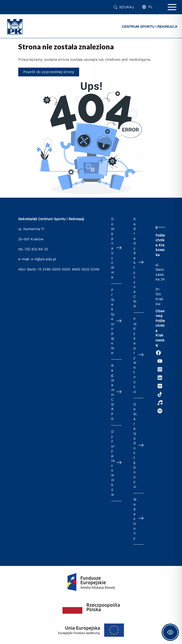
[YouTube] (160, 361)
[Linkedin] (160, 378)
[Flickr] (160, 386)
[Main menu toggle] (172, 7)
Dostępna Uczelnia (113, 248)
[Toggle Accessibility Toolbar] (170, 632)
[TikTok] (160, 394)
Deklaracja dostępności (135, 446)
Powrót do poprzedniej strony (49, 72)
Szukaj (127, 7)
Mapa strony (135, 519)
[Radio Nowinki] (160, 403)
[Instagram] (160, 369)
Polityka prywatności (135, 355)
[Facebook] (158, 353)
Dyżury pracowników (113, 463)
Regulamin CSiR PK (113, 392)
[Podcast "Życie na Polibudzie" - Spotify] (160, 411)
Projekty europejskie (113, 321)
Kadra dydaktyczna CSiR (135, 263)
